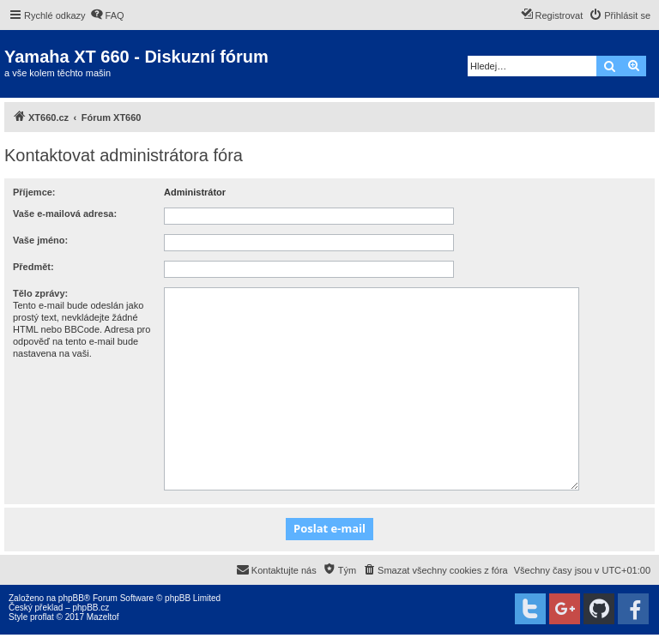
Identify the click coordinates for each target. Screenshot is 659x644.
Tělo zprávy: (40, 293)
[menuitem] (107, 15)
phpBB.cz (91, 608)
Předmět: (33, 267)
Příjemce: (34, 192)
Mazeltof (103, 617)
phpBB (71, 598)
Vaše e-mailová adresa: (65, 214)
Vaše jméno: (40, 240)
